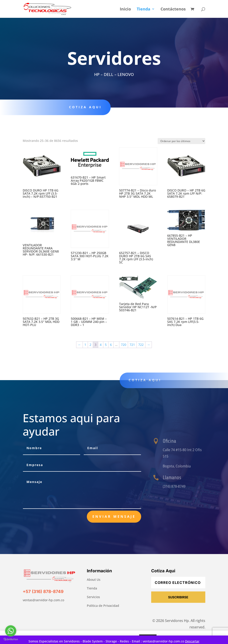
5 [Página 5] (106, 345)
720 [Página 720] (124, 345)
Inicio (125, 9)
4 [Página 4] (101, 345)
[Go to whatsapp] (11, 631)
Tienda (144, 9)
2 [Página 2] (90, 345)
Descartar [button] (192, 641)
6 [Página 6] (111, 345)
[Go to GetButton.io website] (11, 639)
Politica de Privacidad (103, 606)
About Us (94, 580)
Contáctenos (173, 9)
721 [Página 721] (132, 345)
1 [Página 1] (85, 345)
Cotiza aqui (83, 107)
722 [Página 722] (141, 345)
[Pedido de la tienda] (181, 141)
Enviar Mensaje (114, 516)
